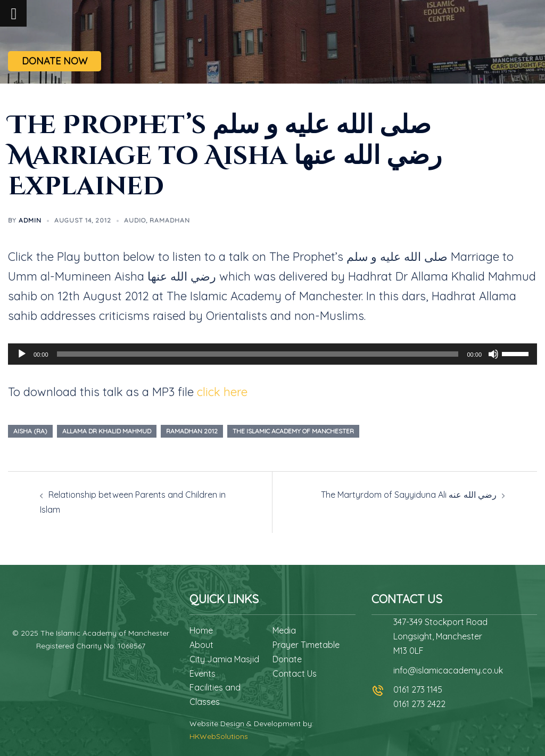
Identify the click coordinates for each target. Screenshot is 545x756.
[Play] (22, 354)
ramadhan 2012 (192, 431)
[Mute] (493, 354)
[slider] (258, 354)
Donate (287, 659)
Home (201, 630)
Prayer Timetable (306, 645)
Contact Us (295, 673)
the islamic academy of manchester (293, 431)
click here (222, 392)
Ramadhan (170, 220)
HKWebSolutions (219, 736)
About (201, 645)
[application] (272, 354)
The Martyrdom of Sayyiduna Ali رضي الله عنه (409, 495)
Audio (135, 220)
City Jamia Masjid (224, 659)
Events (203, 673)
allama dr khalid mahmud (107, 431)
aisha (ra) (30, 431)
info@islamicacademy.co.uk (448, 670)
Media (284, 630)
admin (30, 220)
